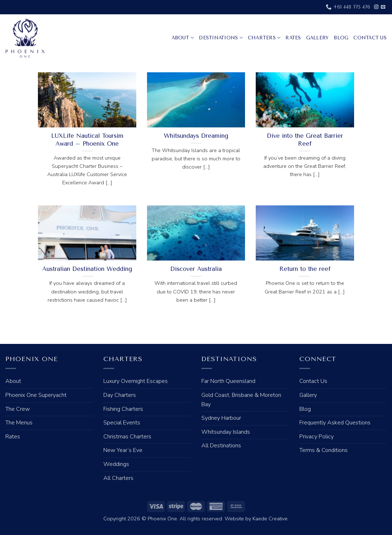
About (183, 38)
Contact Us (370, 38)
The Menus (19, 423)
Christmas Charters (127, 437)
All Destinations (221, 446)
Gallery (318, 38)
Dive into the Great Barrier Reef (305, 140)
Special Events (122, 423)
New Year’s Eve (123, 450)
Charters (264, 38)
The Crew (18, 409)
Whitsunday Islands (226, 432)
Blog (341, 38)
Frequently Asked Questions (335, 423)
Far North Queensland (228, 381)
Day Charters (120, 395)
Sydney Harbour (221, 418)
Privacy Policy (317, 437)
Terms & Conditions (324, 450)
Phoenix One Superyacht (36, 395)
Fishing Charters (123, 409)
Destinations (221, 38)
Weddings (116, 464)
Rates (293, 38)
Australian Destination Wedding (87, 269)
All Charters (118, 478)
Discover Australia (196, 269)
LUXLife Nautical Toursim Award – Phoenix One (87, 140)
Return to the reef (305, 269)
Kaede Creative (270, 519)
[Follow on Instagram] (376, 7)
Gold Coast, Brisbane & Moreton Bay (241, 400)
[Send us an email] (383, 7)
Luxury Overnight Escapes (136, 381)
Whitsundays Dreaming (196, 136)
